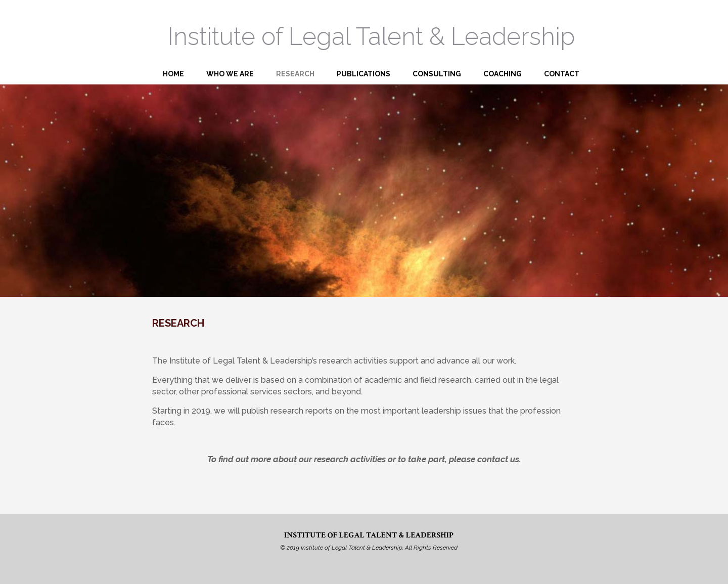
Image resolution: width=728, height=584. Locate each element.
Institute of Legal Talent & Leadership (371, 36)
